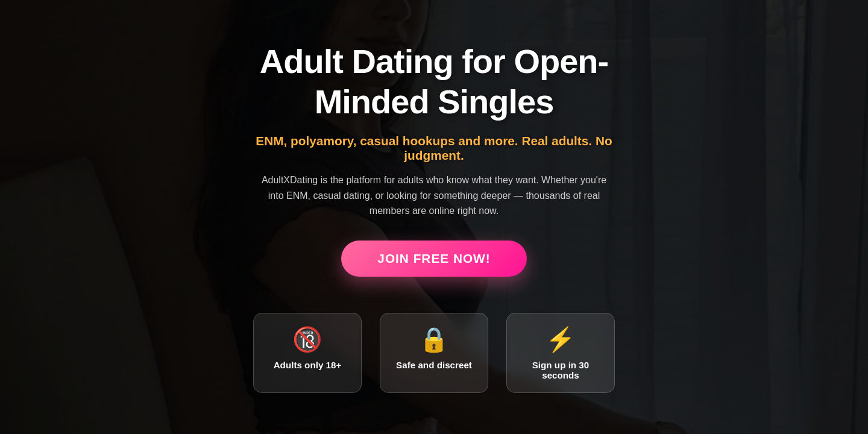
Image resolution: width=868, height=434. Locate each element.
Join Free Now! (434, 258)
